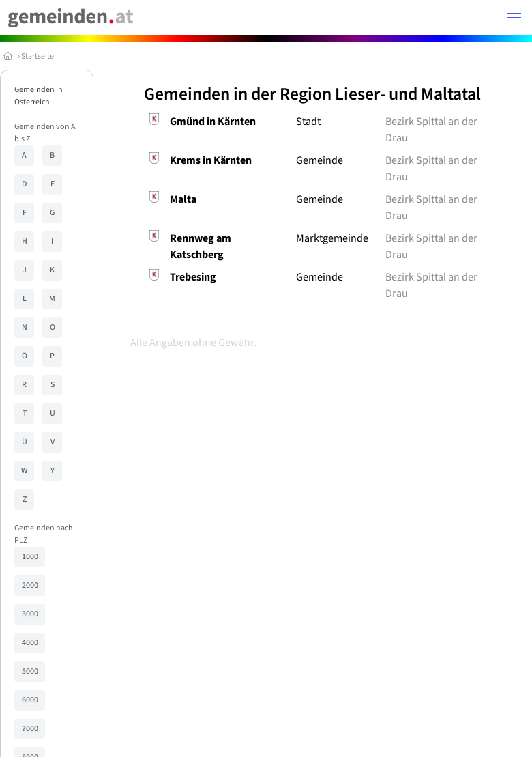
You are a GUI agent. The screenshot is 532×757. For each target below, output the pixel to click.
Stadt (308, 122)
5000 (30, 671)
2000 (30, 585)
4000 (30, 643)
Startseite (38, 56)
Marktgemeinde (332, 238)
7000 (30, 729)
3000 (30, 614)
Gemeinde (320, 160)
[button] (514, 18)
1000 (30, 557)
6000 (30, 700)
